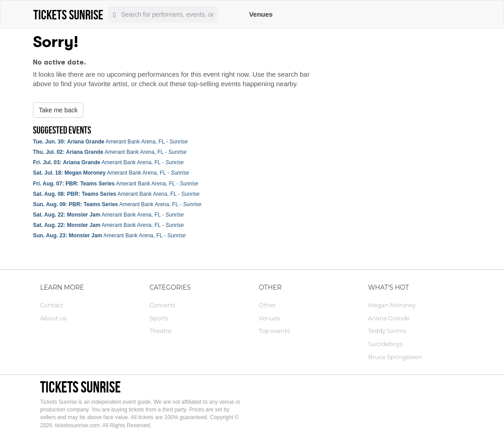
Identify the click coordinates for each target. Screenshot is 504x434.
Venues (261, 14)
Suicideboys (386, 344)
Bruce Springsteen (395, 357)
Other (267, 305)
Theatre (161, 331)
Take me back (58, 110)
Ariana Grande (389, 318)
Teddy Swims (387, 331)
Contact (52, 305)
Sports (159, 318)
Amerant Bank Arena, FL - (110, 142)
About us (53, 318)
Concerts (163, 305)
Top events (274, 331)
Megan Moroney (392, 305)
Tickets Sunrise (80, 387)
